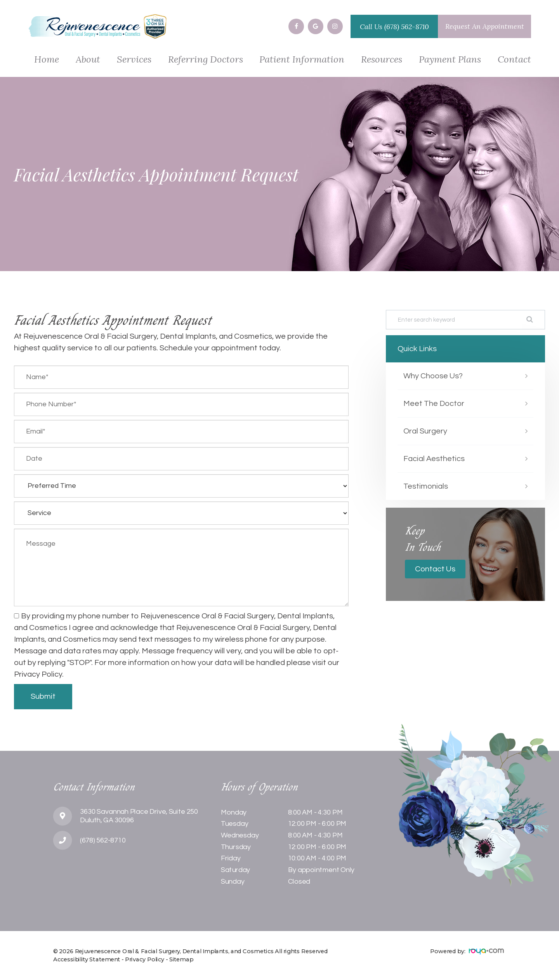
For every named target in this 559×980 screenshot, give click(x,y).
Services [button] (134, 60)
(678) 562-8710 (407, 27)
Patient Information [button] (302, 60)
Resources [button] (382, 60)
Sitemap (181, 960)
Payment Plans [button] (450, 60)
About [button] (88, 60)
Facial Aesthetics (434, 459)
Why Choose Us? (433, 376)
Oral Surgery (425, 431)
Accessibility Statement (87, 960)
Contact (514, 60)
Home (47, 60)
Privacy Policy (145, 960)
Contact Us (435, 569)
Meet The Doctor (434, 404)
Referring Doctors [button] (206, 60)
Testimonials (426, 486)
